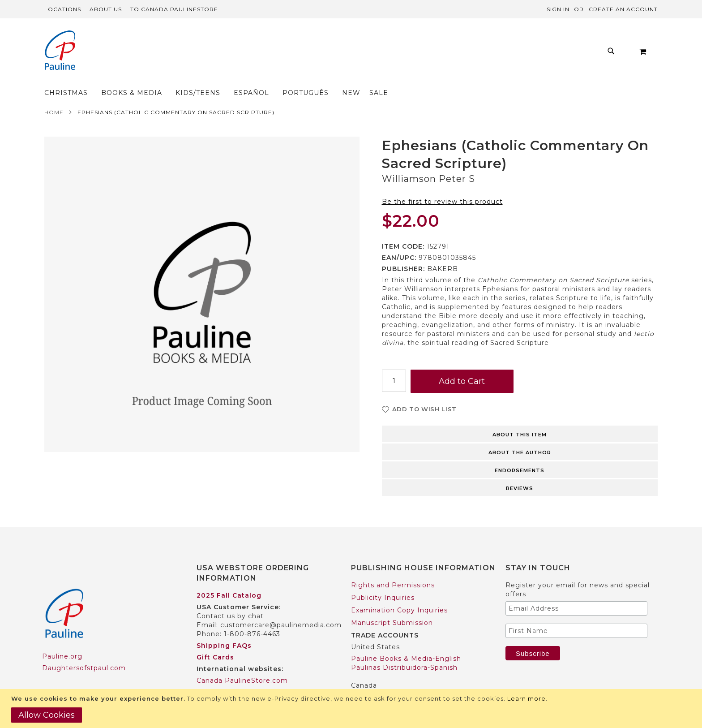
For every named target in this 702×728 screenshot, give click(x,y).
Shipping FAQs (224, 628)
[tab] (520, 416)
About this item (520, 417)
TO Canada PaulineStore (174, 9)
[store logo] (60, 51)
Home (54, 95)
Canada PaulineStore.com (242, 663)
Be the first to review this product (442, 184)
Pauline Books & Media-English (406, 641)
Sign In (558, 9)
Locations (63, 9)
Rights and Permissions (393, 568)
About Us (106, 9)
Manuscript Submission (392, 605)
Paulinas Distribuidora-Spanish (404, 650)
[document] (352, 709)
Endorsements (520, 453)
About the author (520, 435)
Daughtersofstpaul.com (84, 650)
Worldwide (215, 675)
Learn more (526, 698)
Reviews (520, 471)
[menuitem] (169, 54)
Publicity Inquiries (383, 580)
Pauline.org (62, 639)
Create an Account (623, 9)
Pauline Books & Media (392, 680)
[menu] (325, 54)
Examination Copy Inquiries (399, 593)
